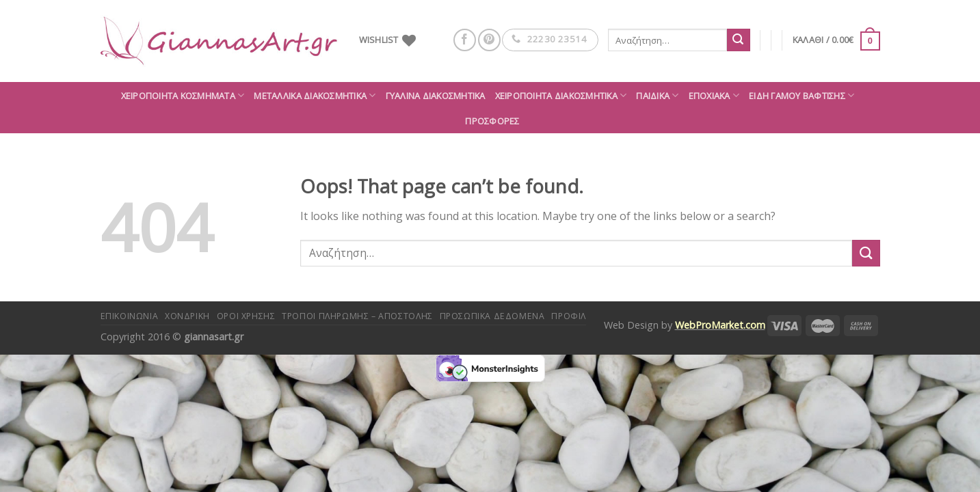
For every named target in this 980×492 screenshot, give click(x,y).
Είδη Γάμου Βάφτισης (802, 95)
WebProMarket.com (720, 325)
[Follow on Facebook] (465, 40)
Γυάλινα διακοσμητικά (436, 96)
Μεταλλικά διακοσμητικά (315, 95)
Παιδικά (657, 95)
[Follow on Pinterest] (489, 40)
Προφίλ (569, 316)
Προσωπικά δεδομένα (492, 316)
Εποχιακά (714, 95)
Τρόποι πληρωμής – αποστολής (357, 316)
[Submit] (739, 40)
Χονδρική (187, 316)
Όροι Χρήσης (246, 316)
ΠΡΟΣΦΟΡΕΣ (492, 121)
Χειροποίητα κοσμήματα (183, 95)
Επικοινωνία (130, 316)
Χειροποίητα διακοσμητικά (561, 95)
